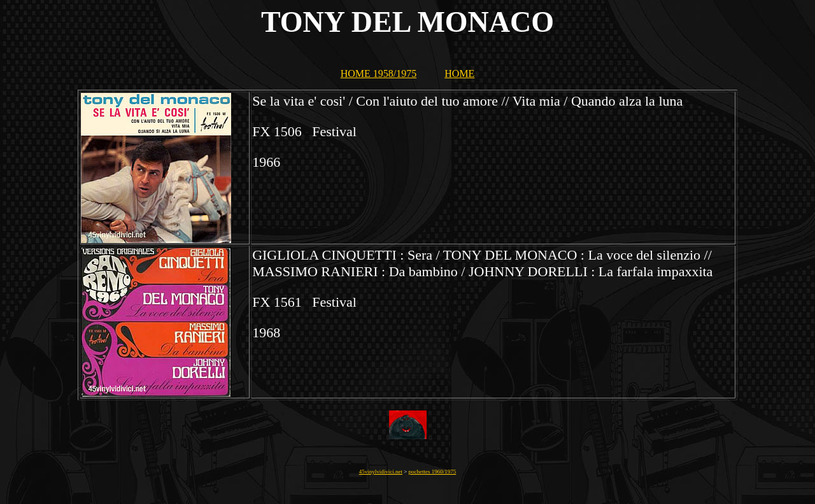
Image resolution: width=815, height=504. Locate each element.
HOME (459, 73)
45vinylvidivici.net (381, 472)
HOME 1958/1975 (379, 73)
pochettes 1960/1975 (433, 472)
